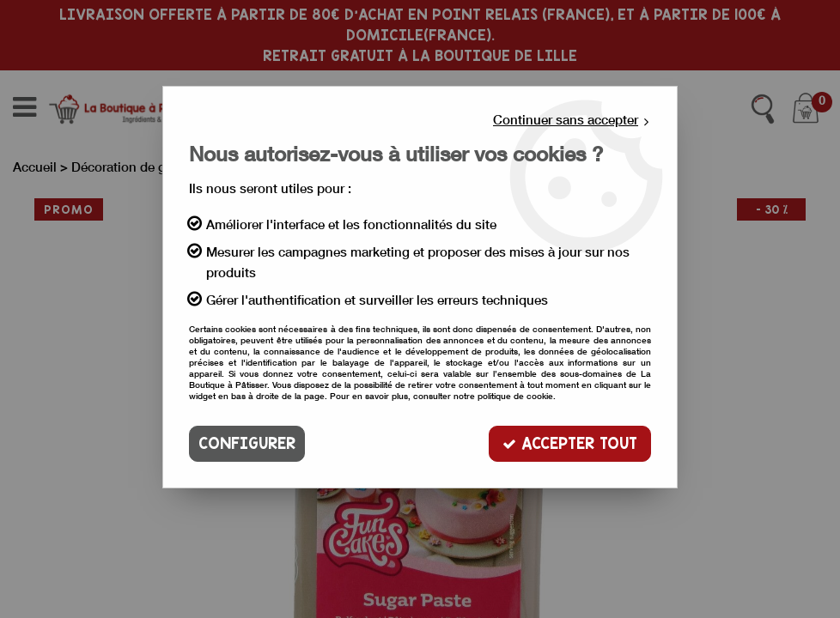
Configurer (247, 443)
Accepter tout (570, 443)
